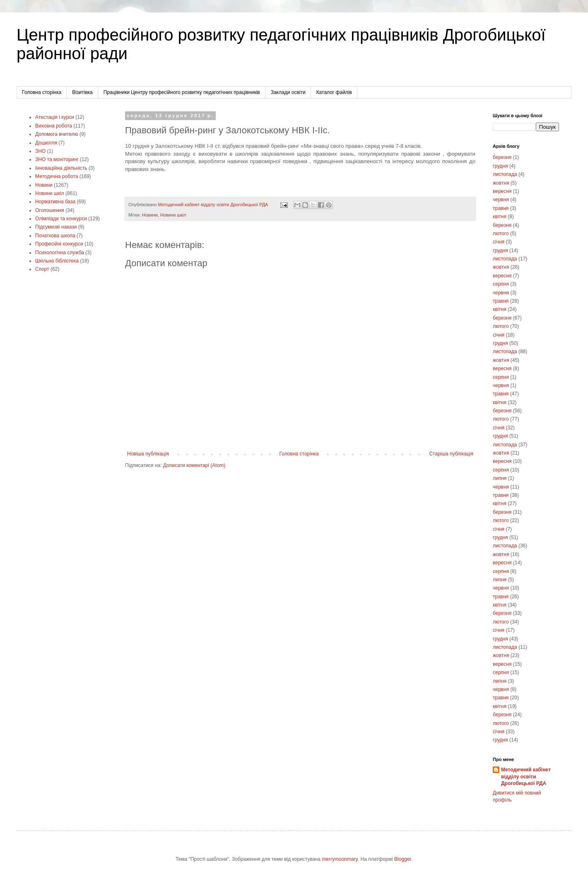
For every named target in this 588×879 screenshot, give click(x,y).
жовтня (501, 183)
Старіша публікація (451, 454)
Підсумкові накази (56, 227)
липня (500, 478)
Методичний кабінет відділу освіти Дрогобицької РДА (526, 777)
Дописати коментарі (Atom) (194, 465)
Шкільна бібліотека (57, 261)
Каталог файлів (334, 92)
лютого (501, 234)
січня (499, 242)
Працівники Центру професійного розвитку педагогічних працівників (182, 92)
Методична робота (57, 176)
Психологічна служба (60, 253)
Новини (150, 215)
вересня (502, 191)
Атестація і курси (55, 117)
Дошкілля (46, 143)
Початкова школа (55, 236)
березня (502, 157)
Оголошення (50, 210)
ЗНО (40, 151)
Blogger (403, 859)
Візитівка (82, 92)
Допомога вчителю (57, 134)
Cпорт (42, 269)
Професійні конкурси (59, 244)
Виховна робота (54, 126)
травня (501, 208)
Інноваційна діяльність (61, 168)
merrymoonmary (340, 859)
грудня (500, 166)
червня (501, 200)
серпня (501, 284)
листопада (505, 174)
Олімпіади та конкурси (61, 219)
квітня (500, 217)
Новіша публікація (148, 454)
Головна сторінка (42, 92)
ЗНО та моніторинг (57, 159)
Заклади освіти (288, 92)
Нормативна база (55, 202)
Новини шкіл (173, 215)
